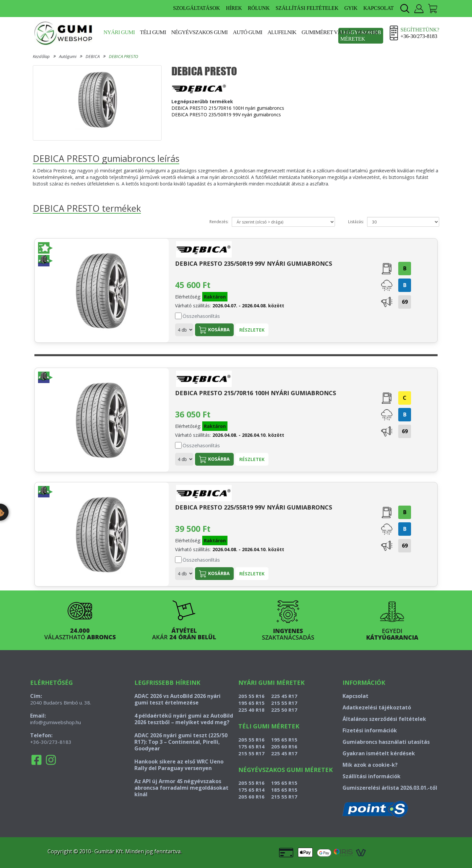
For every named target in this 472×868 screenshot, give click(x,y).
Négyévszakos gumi (199, 32)
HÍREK (234, 8)
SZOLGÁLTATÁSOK (197, 8)
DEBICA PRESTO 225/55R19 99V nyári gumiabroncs (254, 507)
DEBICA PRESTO (123, 56)
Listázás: (356, 222)
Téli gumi (153, 32)
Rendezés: (219, 222)
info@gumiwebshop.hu (56, 722)
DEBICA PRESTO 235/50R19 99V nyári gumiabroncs (226, 115)
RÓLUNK (259, 8)
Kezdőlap (41, 56)
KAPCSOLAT (379, 8)
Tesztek (367, 32)
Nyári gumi (119, 32)
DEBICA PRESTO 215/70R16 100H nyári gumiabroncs (228, 108)
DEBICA (93, 56)
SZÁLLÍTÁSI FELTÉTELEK (307, 8)
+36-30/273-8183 (51, 742)
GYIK (351, 8)
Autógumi (68, 56)
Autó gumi (247, 32)
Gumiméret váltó (326, 32)
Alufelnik (282, 32)
